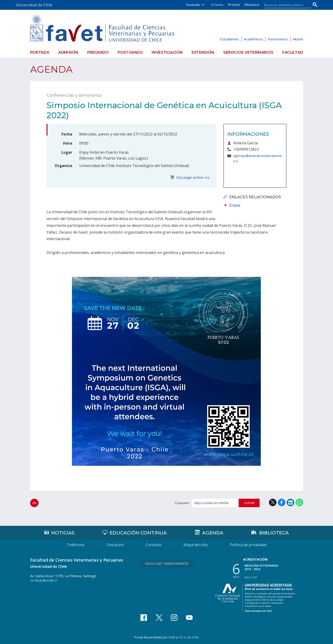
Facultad (293, 52)
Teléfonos (76, 545)
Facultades (193, 5)
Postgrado (130, 52)
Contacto (154, 545)
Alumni (298, 39)
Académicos (254, 39)
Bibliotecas (252, 5)
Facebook (282, 502)
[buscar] (285, 5)
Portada (40, 52)
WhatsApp (299, 502)
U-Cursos (217, 5)
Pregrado (98, 52)
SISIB (172, 637)
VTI (180, 637)
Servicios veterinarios (248, 52)
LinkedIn (290, 502)
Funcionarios (278, 39)
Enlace (235, 205)
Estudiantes (229, 39)
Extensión (203, 52)
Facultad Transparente (167, 564)
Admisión (68, 52)
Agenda (51, 69)
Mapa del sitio (196, 545)
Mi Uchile (234, 5)
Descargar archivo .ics (190, 177)
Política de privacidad (248, 545)
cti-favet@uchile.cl (44, 580)
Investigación (167, 52)
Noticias (63, 533)
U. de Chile (191, 637)
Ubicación (115, 545)
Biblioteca (274, 533)
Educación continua (138, 533)
